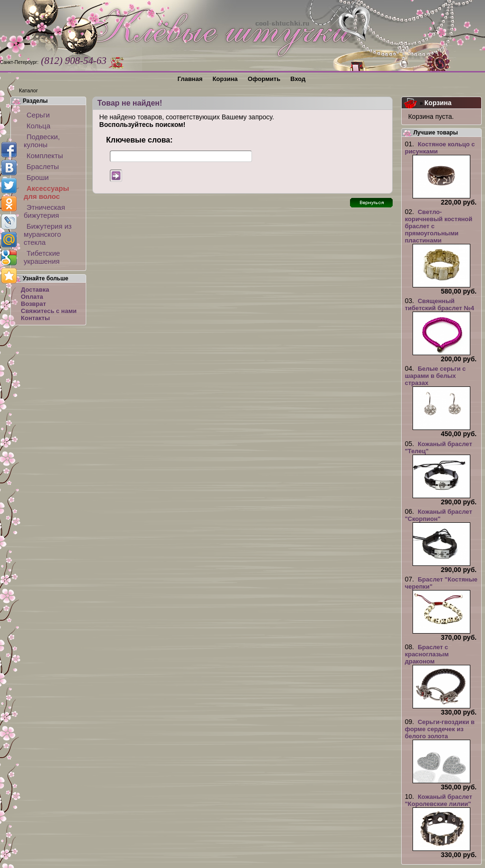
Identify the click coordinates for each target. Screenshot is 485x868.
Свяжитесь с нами (49, 311)
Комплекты (45, 156)
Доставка (35, 290)
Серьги (38, 115)
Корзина (438, 103)
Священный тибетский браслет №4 (440, 304)
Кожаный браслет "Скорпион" (439, 515)
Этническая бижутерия (44, 211)
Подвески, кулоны (42, 141)
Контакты (35, 318)
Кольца (38, 126)
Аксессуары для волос (46, 192)
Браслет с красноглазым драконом (427, 654)
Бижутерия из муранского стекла (48, 234)
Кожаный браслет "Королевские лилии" (439, 800)
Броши (38, 177)
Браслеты (43, 166)
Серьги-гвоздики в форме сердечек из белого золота (440, 729)
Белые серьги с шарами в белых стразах (436, 376)
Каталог (28, 90)
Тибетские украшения (42, 257)
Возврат (33, 304)
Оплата (32, 297)
